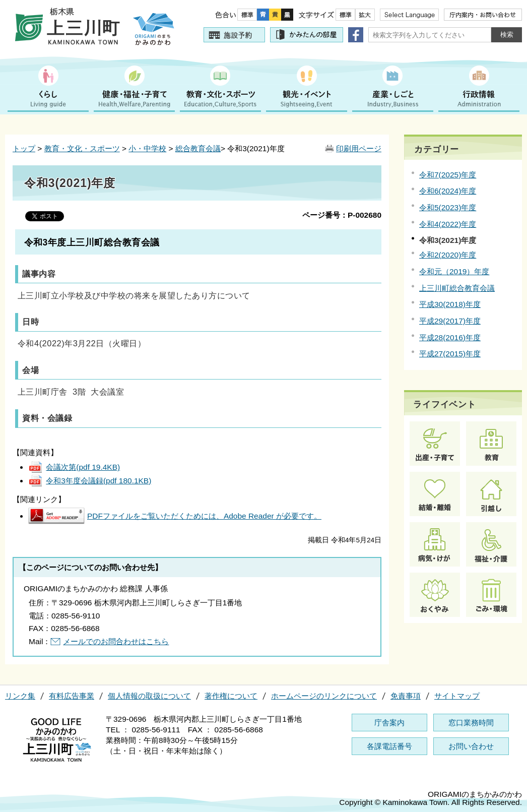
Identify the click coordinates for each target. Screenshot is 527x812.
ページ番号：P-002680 (342, 215)
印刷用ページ (359, 148)
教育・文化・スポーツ (82, 148)
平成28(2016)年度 (450, 337)
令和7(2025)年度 (448, 175)
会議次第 (83, 467)
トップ (24, 148)
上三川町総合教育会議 (457, 288)
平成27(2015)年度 (450, 354)
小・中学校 (147, 148)
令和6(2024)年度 (448, 191)
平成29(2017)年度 (450, 321)
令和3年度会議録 (98, 481)
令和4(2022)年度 (448, 224)
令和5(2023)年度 (448, 207)
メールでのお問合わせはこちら (116, 641)
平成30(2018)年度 (450, 304)
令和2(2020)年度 (448, 255)
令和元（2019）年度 (454, 271)
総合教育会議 (198, 148)
